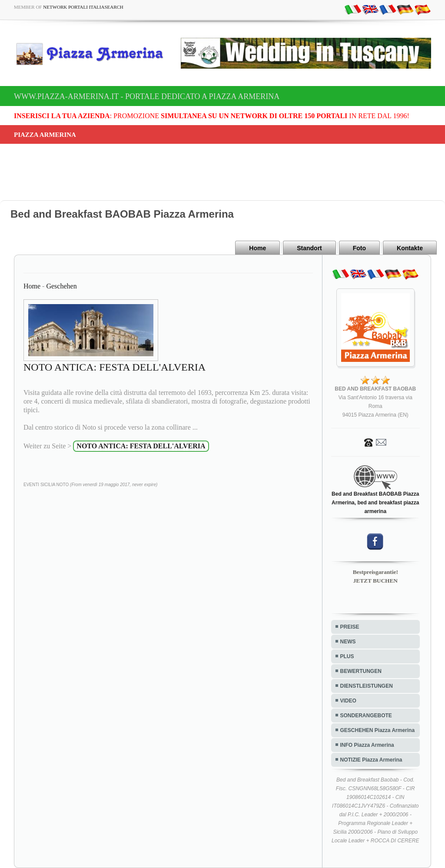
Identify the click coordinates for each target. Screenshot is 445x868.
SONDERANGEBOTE (366, 716)
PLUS (347, 656)
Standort (309, 248)
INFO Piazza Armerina (367, 745)
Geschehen (61, 286)
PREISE (350, 627)
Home (257, 248)
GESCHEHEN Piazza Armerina (378, 730)
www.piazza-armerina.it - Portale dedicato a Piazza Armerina (147, 96)
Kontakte (410, 248)
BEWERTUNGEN (361, 671)
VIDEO (348, 701)
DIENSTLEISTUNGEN (367, 686)
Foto (359, 248)
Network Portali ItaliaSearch (83, 7)
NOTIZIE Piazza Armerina (371, 760)
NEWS (348, 642)
